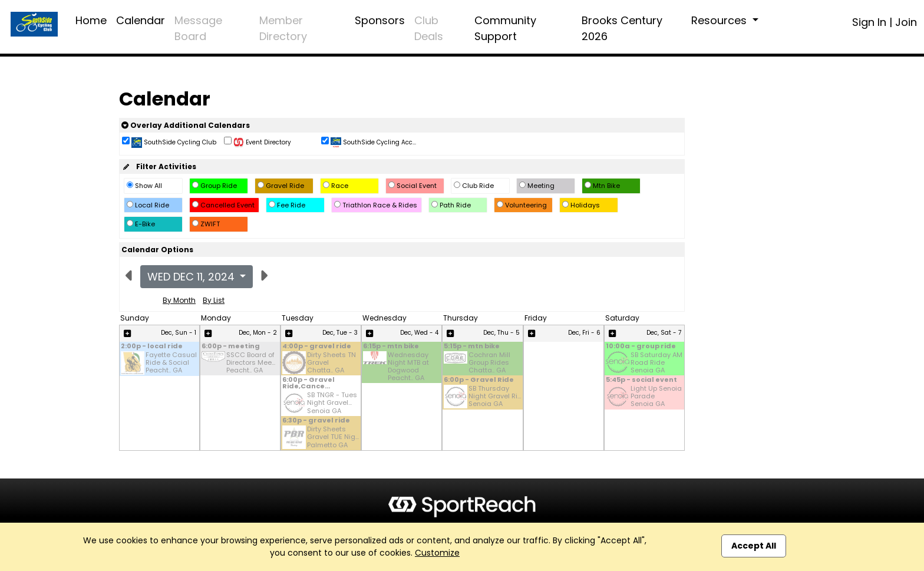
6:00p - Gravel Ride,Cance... (308, 384)
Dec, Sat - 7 (664, 333)
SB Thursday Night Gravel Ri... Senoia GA (495, 397)
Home (91, 20)
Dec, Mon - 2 (258, 333)
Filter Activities (159, 166)
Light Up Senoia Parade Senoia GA (656, 397)
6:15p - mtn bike (391, 347)
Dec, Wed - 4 (419, 333)
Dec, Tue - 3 (340, 333)
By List (214, 300)
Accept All (754, 546)
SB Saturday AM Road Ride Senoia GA (656, 363)
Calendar (141, 20)
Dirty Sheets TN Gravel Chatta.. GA (331, 363)
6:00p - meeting (231, 347)
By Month (179, 300)
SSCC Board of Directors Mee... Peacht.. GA (251, 363)
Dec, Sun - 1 (179, 333)
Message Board (198, 28)
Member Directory (283, 28)
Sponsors (380, 20)
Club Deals (429, 28)
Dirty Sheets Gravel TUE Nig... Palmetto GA (333, 437)
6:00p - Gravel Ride (479, 380)
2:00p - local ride (152, 347)
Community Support (505, 28)
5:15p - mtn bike (472, 347)
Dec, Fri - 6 (584, 333)
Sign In (869, 22)
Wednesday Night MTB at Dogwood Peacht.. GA (408, 367)
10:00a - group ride (641, 347)
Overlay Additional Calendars (186, 125)
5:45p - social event (641, 380)
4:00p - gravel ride (317, 347)
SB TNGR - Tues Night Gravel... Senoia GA (332, 403)
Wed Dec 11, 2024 (192, 277)
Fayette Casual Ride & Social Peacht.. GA (171, 363)
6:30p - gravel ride (316, 421)
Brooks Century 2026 (622, 28)
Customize (437, 553)
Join (906, 22)
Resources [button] (720, 20)
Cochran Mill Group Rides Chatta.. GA (489, 363)
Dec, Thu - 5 (501, 333)
